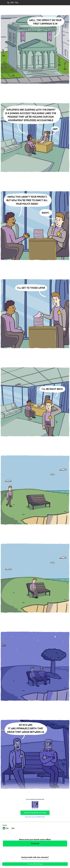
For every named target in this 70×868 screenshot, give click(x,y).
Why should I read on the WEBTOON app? (35, 817)
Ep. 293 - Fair (13, 3)
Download (35, 843)
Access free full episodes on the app (35, 813)
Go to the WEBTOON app (35, 864)
